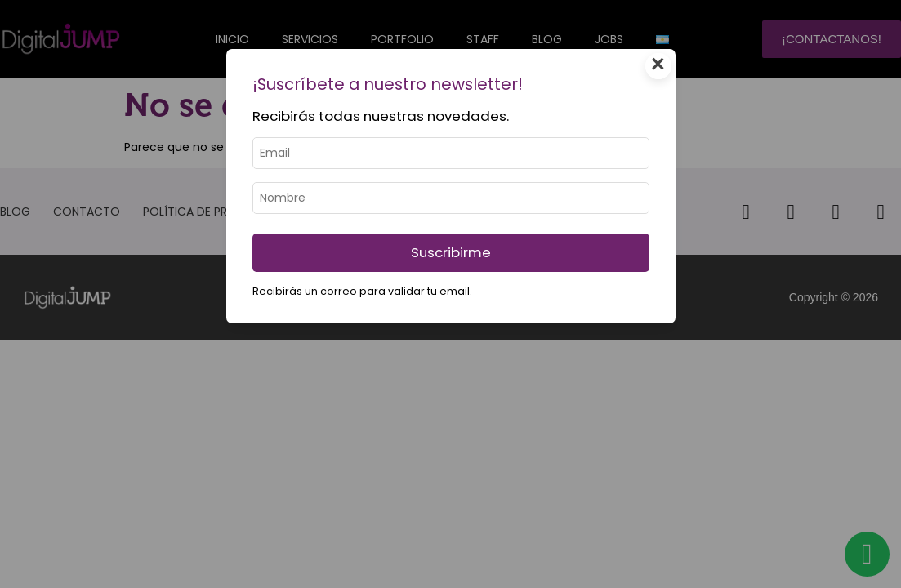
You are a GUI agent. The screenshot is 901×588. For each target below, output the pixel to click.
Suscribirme (451, 252)
